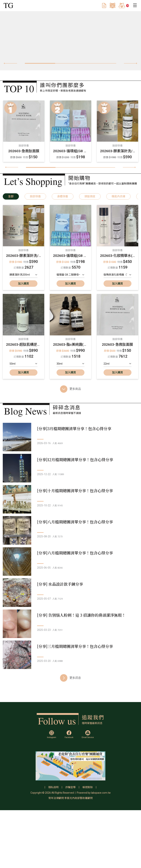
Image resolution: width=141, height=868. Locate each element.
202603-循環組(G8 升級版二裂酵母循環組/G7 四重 (70, 151)
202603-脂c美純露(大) (71, 345)
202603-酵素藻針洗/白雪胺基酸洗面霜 (117, 151)
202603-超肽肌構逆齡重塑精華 (24, 345)
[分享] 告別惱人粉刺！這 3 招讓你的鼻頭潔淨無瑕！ (90, 664)
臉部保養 (35, 196)
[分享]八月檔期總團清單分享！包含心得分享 (83, 546)
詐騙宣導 (70, 845)
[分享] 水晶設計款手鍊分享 (68, 625)
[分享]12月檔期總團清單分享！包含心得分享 (83, 468)
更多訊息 (70, 743)
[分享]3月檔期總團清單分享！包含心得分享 (82, 428)
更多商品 (70, 389)
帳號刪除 (88, 845)
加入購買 (23, 284)
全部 (11, 196)
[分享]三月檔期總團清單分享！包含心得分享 (83, 704)
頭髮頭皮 (90, 196)
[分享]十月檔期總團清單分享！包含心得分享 (83, 507)
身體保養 (63, 196)
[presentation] (10, 63)
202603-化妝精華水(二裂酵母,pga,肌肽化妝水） (118, 256)
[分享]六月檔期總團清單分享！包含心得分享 (83, 586)
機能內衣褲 (118, 196)
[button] (40, 63)
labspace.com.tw (101, 851)
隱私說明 (53, 845)
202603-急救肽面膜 (24, 151)
